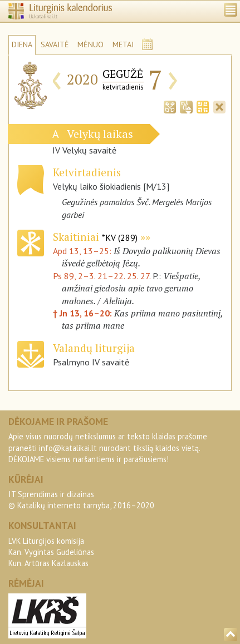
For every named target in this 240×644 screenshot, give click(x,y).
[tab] (170, 106)
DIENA (22, 44)
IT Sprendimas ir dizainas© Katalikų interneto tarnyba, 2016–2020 (81, 500)
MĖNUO (90, 44)
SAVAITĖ (55, 44)
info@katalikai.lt (68, 448)
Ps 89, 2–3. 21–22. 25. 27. (102, 276)
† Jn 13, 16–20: (84, 313)
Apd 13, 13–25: (83, 251)
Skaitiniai (95, 237)
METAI (123, 44)
